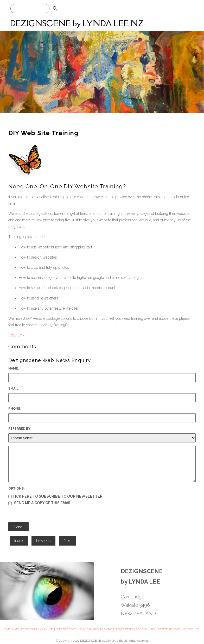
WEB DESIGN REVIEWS (133, 629)
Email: (14, 388)
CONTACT (108, 629)
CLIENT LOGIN (192, 629)
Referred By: (20, 429)
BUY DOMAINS (89, 629)
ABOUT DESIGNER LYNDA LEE (33, 629)
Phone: (15, 408)
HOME (7, 629)
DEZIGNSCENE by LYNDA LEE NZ (77, 23)
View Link (16, 335)
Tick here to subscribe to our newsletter (55, 496)
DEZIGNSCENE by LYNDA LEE (101, 641)
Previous (43, 541)
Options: (17, 488)
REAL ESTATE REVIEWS (165, 629)
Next (68, 541)
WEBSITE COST (66, 629)
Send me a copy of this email (40, 503)
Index (19, 541)
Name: (14, 368)
